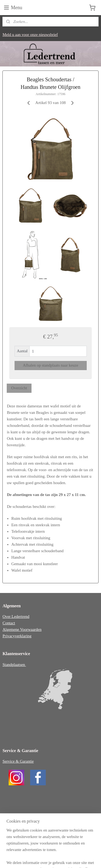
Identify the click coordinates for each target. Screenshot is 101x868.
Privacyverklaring (17, 636)
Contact (9, 623)
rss (56, 849)
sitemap (48, 849)
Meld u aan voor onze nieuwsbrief (30, 35)
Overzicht (19, 388)
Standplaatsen (14, 665)
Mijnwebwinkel (53, 858)
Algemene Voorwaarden (22, 629)
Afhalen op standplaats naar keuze (51, 366)
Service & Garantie (18, 761)
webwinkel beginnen (72, 849)
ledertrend (15, 820)
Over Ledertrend (16, 616)
